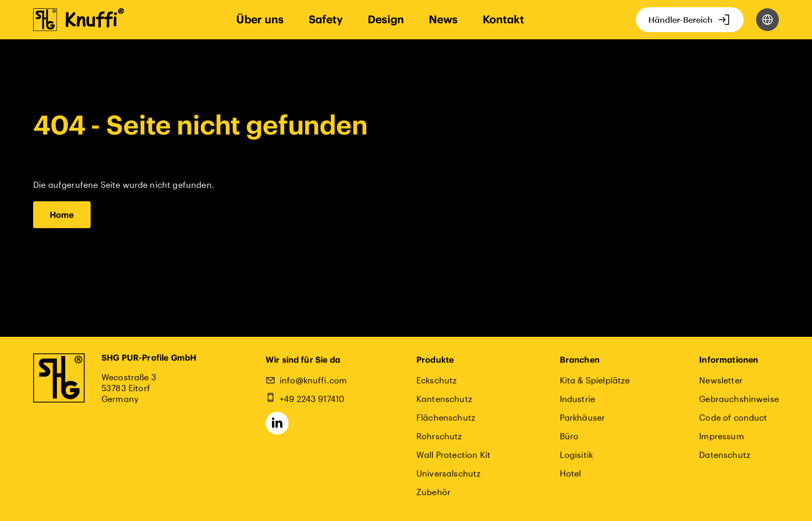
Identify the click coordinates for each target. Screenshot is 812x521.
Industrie (577, 399)
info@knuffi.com (313, 380)
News (443, 19)
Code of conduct (733, 417)
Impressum (721, 436)
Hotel (571, 473)
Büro (569, 436)
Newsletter (721, 380)
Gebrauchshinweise (739, 399)
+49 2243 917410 (312, 399)
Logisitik (576, 455)
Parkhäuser (583, 417)
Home (62, 215)
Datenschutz (725, 455)
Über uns (260, 19)
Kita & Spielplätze (595, 380)
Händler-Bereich (680, 19)
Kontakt (503, 19)
